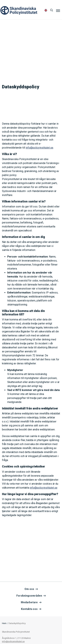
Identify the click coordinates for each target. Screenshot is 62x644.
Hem (4, 623)
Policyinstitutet (19, 10)
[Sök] (52, 10)
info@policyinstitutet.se (40, 148)
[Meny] (58, 10)
